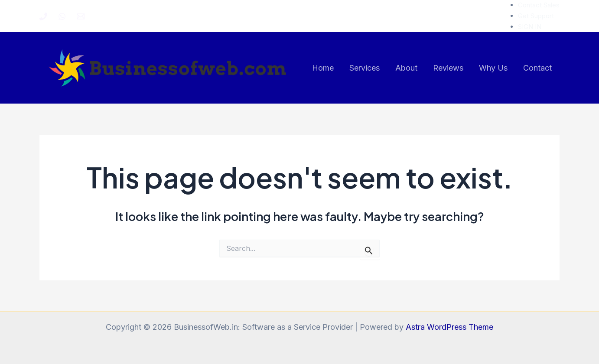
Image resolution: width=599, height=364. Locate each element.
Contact (537, 68)
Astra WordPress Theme (449, 327)
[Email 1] (81, 16)
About (406, 68)
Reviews (448, 68)
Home (323, 68)
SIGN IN (530, 27)
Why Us (493, 68)
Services (365, 68)
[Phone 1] (43, 16)
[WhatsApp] (62, 16)
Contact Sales (539, 5)
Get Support (536, 16)
